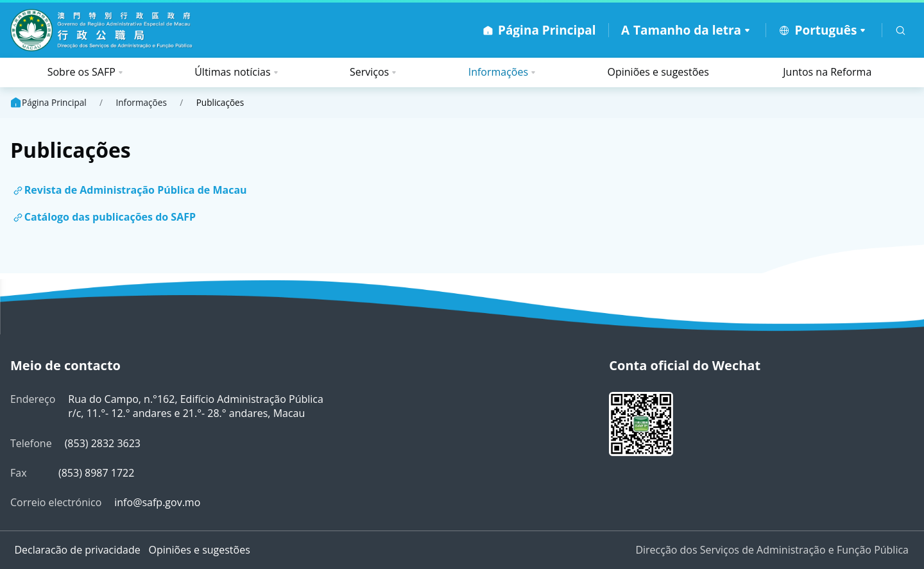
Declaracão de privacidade (77, 550)
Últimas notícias (232, 72)
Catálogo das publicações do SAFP (110, 217)
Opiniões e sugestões (658, 72)
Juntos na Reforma (827, 72)
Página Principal (48, 103)
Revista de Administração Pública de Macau (136, 190)
